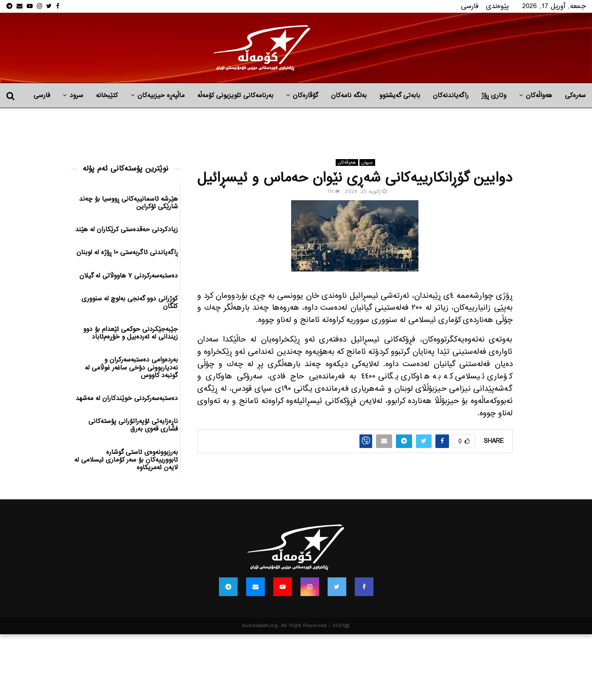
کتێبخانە (107, 95)
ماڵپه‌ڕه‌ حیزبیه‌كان (161, 95)
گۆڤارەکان (306, 95)
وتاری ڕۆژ (494, 95)
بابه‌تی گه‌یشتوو (400, 95)
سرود (76, 95)
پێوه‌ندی (497, 6)
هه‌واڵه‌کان (539, 95)
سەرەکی (575, 95)
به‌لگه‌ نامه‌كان (349, 95)
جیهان (367, 162)
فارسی (470, 6)
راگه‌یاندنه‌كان (451, 95)
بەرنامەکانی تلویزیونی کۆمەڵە (235, 95)
